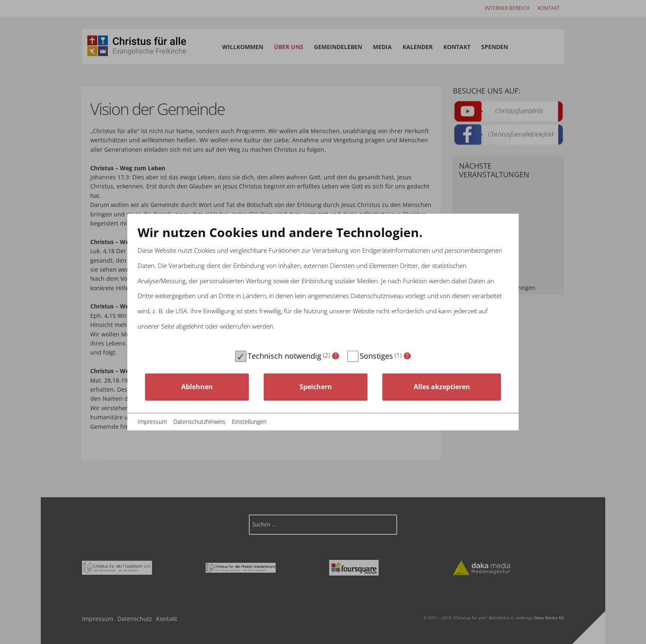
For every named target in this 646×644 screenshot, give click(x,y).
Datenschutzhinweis (199, 422)
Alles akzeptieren (442, 387)
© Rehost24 (494, 422)
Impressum (152, 422)
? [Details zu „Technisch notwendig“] (336, 356)
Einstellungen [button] (249, 422)
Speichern (316, 387)
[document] (323, 286)
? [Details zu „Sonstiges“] (407, 356)
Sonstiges (376, 355)
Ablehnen (197, 387)
